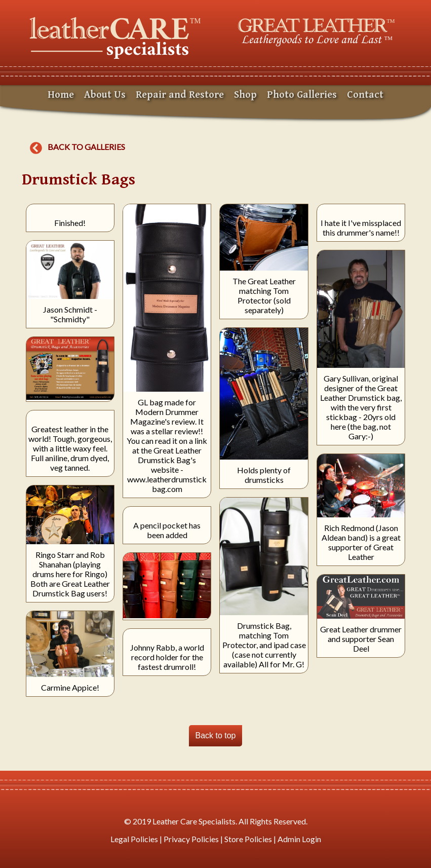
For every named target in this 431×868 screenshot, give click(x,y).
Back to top (215, 735)
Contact (365, 95)
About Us (105, 95)
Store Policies (248, 839)
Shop (245, 95)
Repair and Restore (180, 95)
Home (61, 95)
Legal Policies (134, 839)
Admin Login (299, 839)
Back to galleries (77, 147)
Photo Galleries (302, 95)
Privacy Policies (191, 839)
